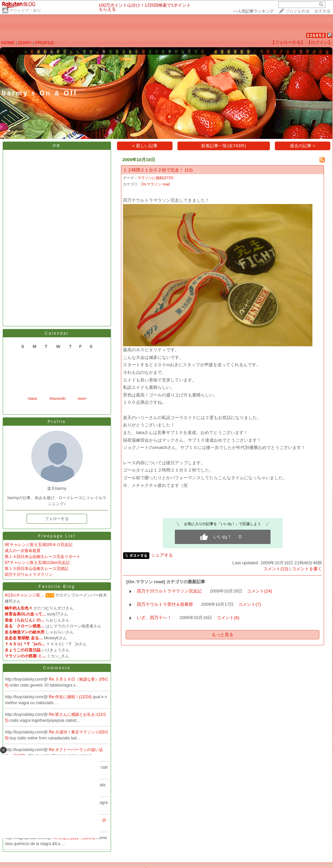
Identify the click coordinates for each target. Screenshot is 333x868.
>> (253, 11)
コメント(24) (260, 591)
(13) (189, 170)
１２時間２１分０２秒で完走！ (153, 170)
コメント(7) (250, 604)
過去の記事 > (303, 146)
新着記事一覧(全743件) (223, 146)
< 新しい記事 (145, 146)
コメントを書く (307, 569)
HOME (8, 43)
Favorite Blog (57, 587)
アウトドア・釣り (25, 11)
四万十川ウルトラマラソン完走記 (169, 591)
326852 (316, 35)
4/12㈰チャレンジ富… (24, 595)
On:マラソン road (155, 184)
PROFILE (45, 43)
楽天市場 (322, 11)
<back (32, 398)
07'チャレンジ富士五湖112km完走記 (37, 563)
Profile (57, 422)
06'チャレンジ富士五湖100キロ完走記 (39, 545)
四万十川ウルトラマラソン (29, 575)
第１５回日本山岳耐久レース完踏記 (37, 569)
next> (82, 398)
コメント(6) (228, 618)
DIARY (25, 43)
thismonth (57, 398)
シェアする (162, 555)
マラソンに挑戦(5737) (156, 178)
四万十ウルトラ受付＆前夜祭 (165, 604)
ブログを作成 (297, 11)
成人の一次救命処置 (23, 551)
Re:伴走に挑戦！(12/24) (71, 697)
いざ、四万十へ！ (154, 618)
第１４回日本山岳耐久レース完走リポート (43, 557)
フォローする (57, 519)
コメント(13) (276, 569)
